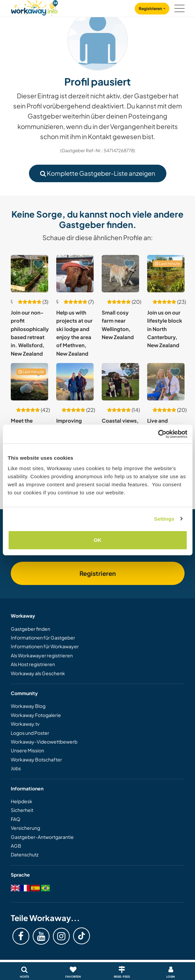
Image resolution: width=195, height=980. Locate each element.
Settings (164, 519)
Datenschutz (25, 854)
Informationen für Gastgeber (43, 638)
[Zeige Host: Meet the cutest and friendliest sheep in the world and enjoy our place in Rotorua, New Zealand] (29, 382)
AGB (16, 846)
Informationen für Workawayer (45, 646)
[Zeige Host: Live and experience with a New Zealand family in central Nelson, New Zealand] (166, 382)
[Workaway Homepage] (34, 7)
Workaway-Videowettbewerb (44, 742)
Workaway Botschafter (36, 759)
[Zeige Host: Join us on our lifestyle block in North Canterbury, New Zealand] (166, 274)
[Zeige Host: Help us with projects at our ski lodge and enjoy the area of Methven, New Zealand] (75, 274)
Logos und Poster (30, 733)
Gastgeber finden (30, 629)
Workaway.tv (25, 724)
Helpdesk (22, 801)
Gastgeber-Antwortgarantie (42, 837)
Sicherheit (22, 810)
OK (97, 540)
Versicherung (25, 828)
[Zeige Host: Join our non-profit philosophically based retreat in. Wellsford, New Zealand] (29, 274)
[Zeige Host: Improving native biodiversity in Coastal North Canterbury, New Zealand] (75, 382)
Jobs (16, 768)
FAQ (15, 819)
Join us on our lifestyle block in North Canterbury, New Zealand (165, 329)
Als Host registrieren (33, 664)
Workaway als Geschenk (38, 673)
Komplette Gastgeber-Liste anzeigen (98, 173)
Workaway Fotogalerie (36, 715)
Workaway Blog (28, 706)
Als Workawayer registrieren (42, 655)
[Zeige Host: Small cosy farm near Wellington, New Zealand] (120, 274)
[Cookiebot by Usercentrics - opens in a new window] (158, 434)
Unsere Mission (27, 750)
